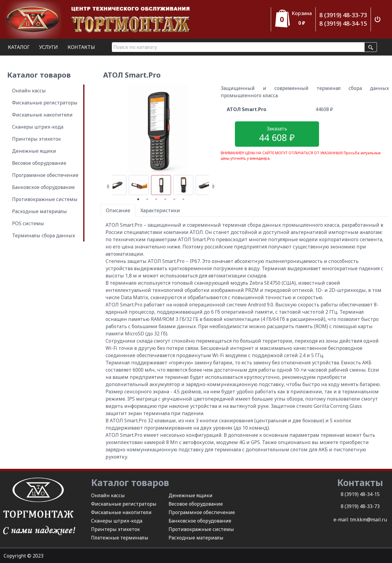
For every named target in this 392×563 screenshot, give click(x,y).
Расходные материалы (40, 211)
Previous (108, 185)
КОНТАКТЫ (81, 47)
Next (213, 185)
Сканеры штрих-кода (38, 127)
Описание (118, 210)
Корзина (302, 13)
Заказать (277, 134)
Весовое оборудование (39, 163)
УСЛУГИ (49, 47)
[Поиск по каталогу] (238, 47)
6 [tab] (183, 200)
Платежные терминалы (120, 538)
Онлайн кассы (29, 91)
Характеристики (160, 210)
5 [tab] (174, 200)
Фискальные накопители (42, 115)
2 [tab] (147, 200)
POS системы (28, 223)
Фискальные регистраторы (45, 103)
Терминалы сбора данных (44, 235)
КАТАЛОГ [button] (19, 47)
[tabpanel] (161, 185)
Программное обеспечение (45, 175)
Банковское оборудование (43, 187)
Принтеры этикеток (36, 139)
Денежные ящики (34, 151)
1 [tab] (138, 200)
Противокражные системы (45, 199)
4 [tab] (165, 200)
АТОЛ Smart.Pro (247, 109)
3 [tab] (156, 200)
